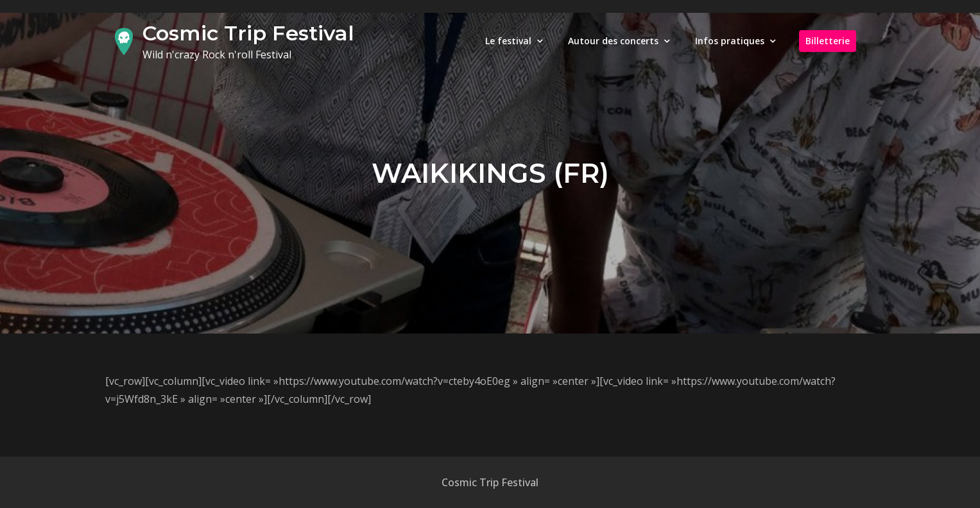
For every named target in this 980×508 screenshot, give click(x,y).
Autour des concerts (613, 41)
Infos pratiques (730, 41)
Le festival (508, 41)
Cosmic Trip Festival (248, 33)
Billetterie (828, 41)
